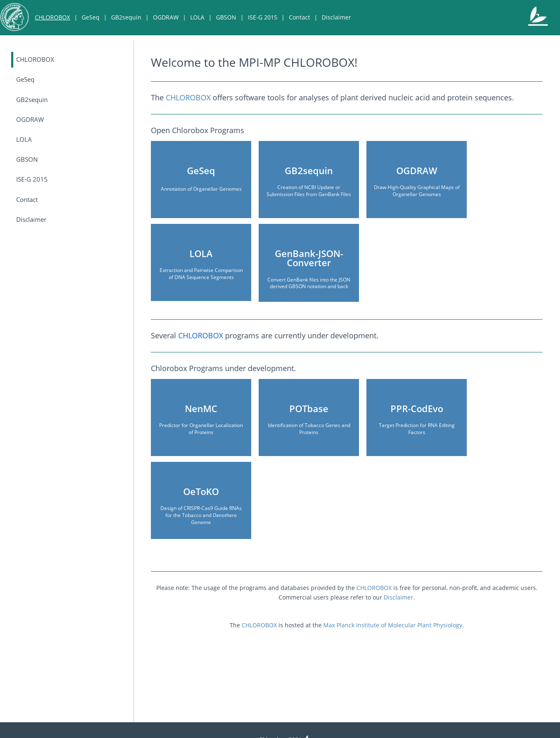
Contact (299, 17)
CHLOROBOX (52, 17)
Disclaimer (336, 17)
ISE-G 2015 (263, 17)
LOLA (197, 17)
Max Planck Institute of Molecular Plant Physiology (393, 625)
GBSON (226, 17)
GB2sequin (126, 17)
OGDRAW (166, 17)
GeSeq (91, 17)
